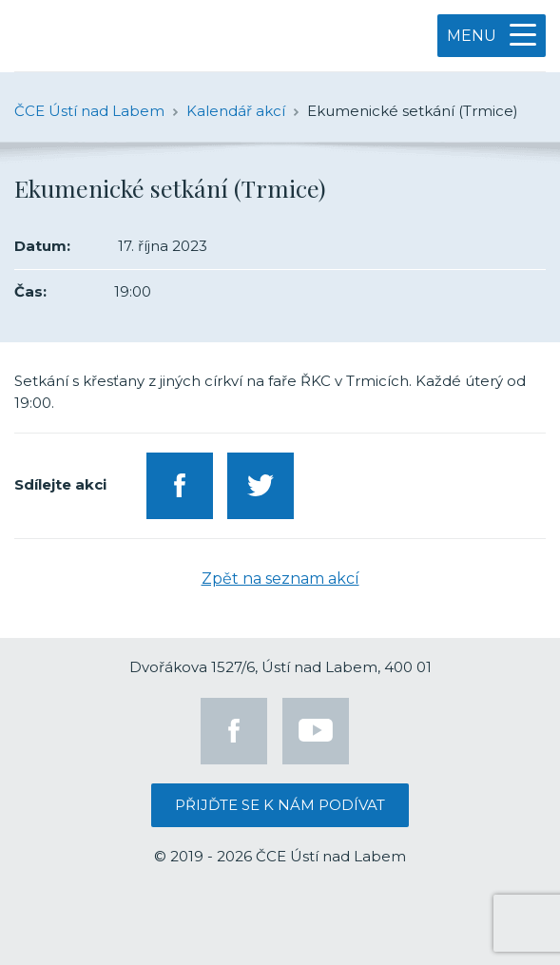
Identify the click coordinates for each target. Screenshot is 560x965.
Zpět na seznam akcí (280, 579)
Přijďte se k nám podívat (280, 805)
